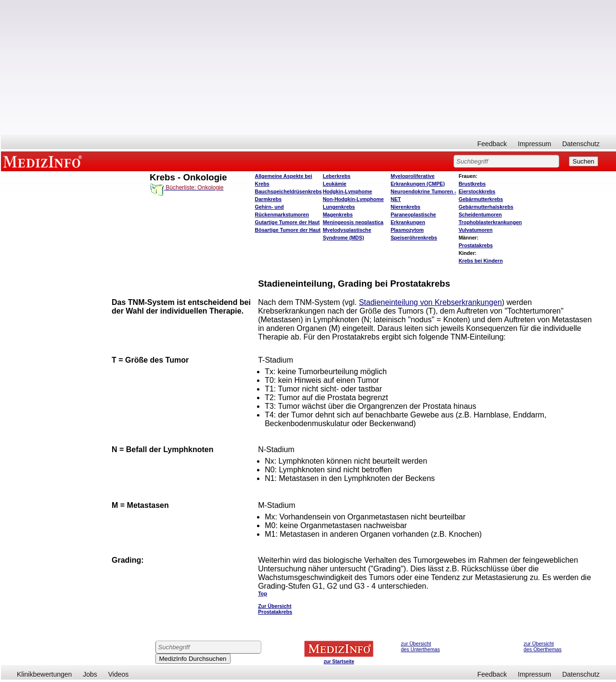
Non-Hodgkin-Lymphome (353, 199)
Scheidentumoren (480, 215)
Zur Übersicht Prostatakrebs (275, 609)
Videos (119, 674)
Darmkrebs (268, 199)
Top (263, 594)
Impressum (534, 144)
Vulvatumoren (476, 230)
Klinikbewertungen (44, 674)
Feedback (492, 144)
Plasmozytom (407, 230)
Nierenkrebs (406, 207)
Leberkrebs (337, 176)
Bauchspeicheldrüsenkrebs (288, 191)
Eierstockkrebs (477, 191)
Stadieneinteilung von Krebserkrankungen (430, 302)
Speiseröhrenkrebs (414, 238)
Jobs (90, 674)
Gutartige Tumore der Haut (287, 222)
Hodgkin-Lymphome (348, 191)
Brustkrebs (472, 184)
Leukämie (335, 184)
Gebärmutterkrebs (481, 199)
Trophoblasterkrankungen (490, 222)
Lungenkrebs (339, 207)
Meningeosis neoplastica (353, 222)
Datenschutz (581, 144)
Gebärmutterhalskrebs (486, 207)
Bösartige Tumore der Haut (288, 230)
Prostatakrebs (476, 245)
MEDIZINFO (44, 161)
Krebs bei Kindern (481, 261)
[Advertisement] (308, 67)
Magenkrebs (338, 215)
